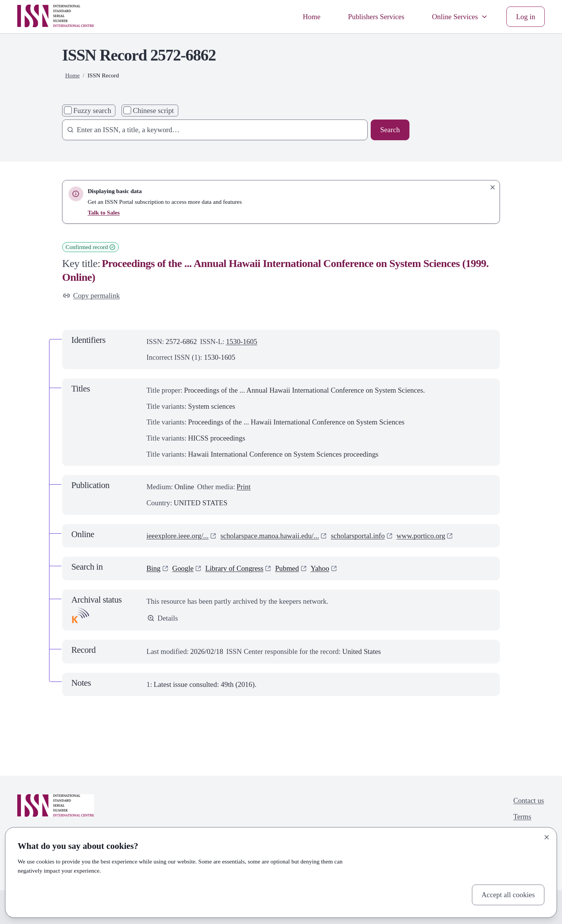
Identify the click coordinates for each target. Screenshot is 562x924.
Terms (522, 817)
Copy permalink (91, 296)
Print (244, 487)
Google (183, 568)
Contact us (529, 800)
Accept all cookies (508, 895)
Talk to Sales (104, 212)
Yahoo (320, 568)
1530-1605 (242, 342)
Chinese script (153, 111)
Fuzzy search (92, 111)
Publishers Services (376, 17)
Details (163, 618)
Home (312, 17)
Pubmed (287, 568)
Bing (154, 568)
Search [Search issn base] (390, 130)
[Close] (547, 837)
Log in (526, 17)
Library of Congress (235, 568)
